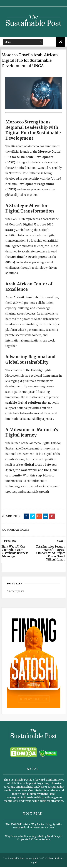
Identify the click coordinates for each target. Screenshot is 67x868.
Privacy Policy (54, 860)
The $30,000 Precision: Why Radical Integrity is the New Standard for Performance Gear (34, 827)
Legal (34, 864)
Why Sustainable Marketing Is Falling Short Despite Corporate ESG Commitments (34, 839)
